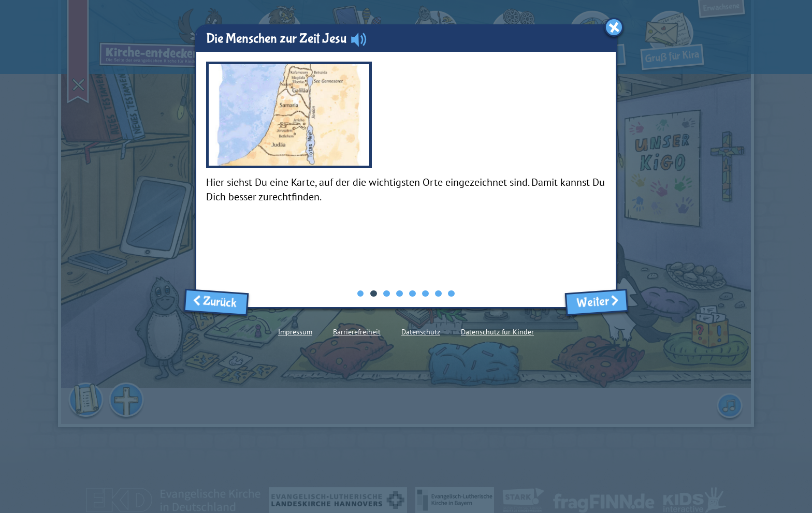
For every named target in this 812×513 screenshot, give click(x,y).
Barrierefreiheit (357, 332)
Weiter (596, 302)
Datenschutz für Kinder (497, 332)
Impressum (295, 332)
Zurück (216, 302)
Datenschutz (421, 332)
